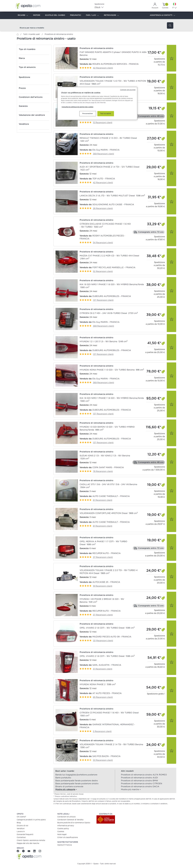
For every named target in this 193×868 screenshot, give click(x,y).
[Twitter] (24, 851)
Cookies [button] (61, 832)
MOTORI (37, 15)
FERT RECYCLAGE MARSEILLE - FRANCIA (114, 268)
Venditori (21, 829)
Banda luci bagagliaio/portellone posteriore (76, 775)
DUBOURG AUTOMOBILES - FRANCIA (112, 296)
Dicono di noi (22, 826)
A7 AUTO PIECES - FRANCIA (107, 693)
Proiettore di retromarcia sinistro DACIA (140, 787)
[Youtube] (29, 851)
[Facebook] (19, 851)
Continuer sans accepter (128, 90)
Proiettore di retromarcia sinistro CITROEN (142, 784)
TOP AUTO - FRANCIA (104, 179)
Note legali (62, 835)
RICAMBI (23, 15)
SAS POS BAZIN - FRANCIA (106, 756)
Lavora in (21, 832)
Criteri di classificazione (68, 837)
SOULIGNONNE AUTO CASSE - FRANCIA (113, 205)
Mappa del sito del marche (28, 843)
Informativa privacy (66, 826)
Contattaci (21, 837)
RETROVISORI (111, 15)
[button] (115, 58)
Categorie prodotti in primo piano (31, 820)
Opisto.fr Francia (65, 845)
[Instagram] (40, 851)
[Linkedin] (35, 851)
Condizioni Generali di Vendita (70, 820)
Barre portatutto (63, 778)
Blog (19, 823)
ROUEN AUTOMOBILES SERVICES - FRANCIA (116, 64)
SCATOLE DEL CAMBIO (55, 15)
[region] (97, 103)
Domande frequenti (25, 835)
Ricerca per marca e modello (32, 28)
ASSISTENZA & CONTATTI (163, 15)
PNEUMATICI (76, 15)
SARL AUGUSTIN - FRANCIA (107, 665)
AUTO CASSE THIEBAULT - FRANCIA (111, 496)
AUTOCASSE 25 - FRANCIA (106, 582)
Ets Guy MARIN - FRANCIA (106, 150)
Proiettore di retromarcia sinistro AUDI (139, 778)
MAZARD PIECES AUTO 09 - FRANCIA (112, 637)
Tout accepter (106, 114)
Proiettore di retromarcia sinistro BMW (140, 781)
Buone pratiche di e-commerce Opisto (74, 823)
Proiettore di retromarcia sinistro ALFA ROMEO (144, 775)
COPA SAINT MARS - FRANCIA (108, 468)
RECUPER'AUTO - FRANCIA (107, 553)
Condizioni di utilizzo (66, 817)
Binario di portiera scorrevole (69, 787)
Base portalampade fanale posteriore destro (77, 781)
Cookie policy (63, 829)
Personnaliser (88, 114)
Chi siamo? (21, 817)
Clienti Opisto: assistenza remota (31, 840)
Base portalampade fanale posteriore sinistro (77, 784)
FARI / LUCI (92, 15)
